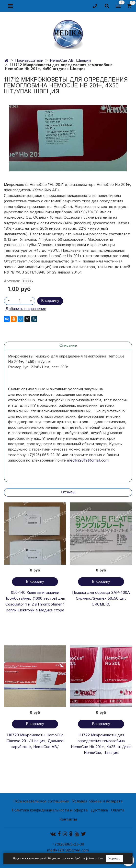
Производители (29, 61)
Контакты (68, 819)
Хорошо (114, 859)
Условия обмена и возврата (97, 801)
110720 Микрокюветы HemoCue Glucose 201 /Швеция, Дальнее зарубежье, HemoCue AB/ (35, 741)
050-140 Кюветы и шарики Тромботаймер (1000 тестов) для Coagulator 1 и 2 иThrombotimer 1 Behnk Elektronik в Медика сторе (35, 601)
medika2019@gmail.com (88, 460)
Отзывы (68, 492)
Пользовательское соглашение (41, 801)
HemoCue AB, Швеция (70, 61)
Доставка (99, 810)
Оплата (118, 810)
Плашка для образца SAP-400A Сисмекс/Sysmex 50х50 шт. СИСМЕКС (101, 599)
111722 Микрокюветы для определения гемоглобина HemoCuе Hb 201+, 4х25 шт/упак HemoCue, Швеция (101, 744)
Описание (68, 346)
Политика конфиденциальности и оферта (50, 810)
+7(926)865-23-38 (68, 844)
